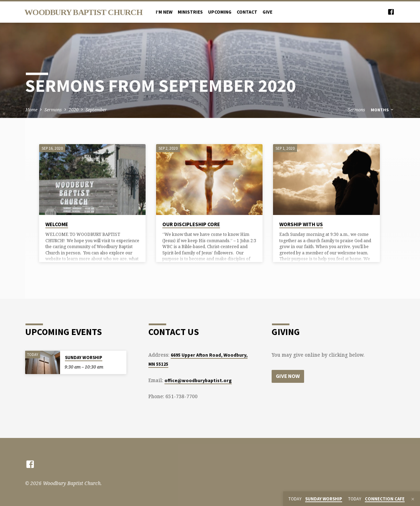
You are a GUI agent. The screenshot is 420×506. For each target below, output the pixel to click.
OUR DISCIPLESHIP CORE (191, 224)
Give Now (288, 376)
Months (383, 110)
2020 (74, 110)
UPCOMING (220, 12)
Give (267, 12)
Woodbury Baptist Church (83, 12)
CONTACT (247, 12)
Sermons (53, 110)
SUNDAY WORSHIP (84, 358)
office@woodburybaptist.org (198, 381)
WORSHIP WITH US (301, 224)
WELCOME (57, 224)
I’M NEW (164, 12)
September (96, 110)
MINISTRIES (190, 12)
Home (31, 110)
